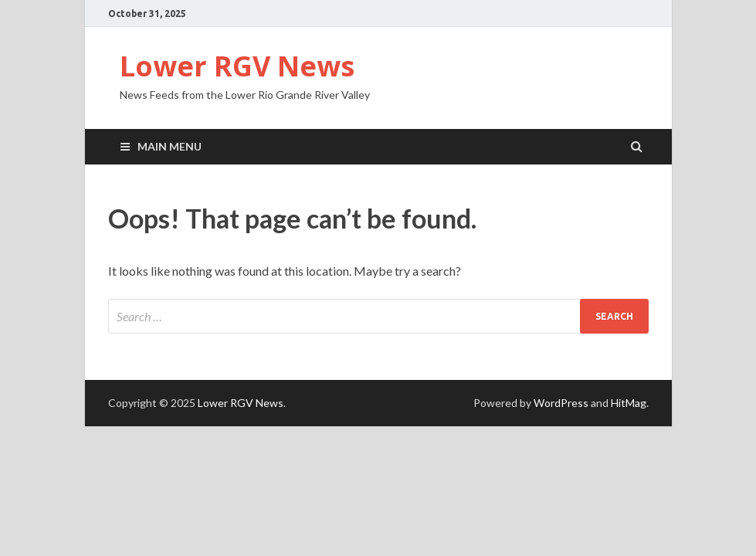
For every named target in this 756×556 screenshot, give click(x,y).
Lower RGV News (237, 66)
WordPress (561, 403)
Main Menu (170, 146)
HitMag (629, 403)
